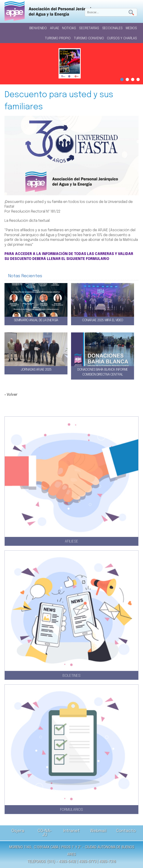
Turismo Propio (58, 38)
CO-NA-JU (45, 833)
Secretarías (89, 28)
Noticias (69, 28)
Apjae (54, 28)
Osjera (18, 831)
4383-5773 (88, 862)
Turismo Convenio (89, 38)
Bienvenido (38, 28)
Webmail (98, 831)
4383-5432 (67, 862)
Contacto (126, 831)
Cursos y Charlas (122, 38)
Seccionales (112, 28)
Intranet (71, 831)
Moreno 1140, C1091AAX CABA (34, 847)
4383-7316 (107, 862)
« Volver (11, 395)
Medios (131, 28)
